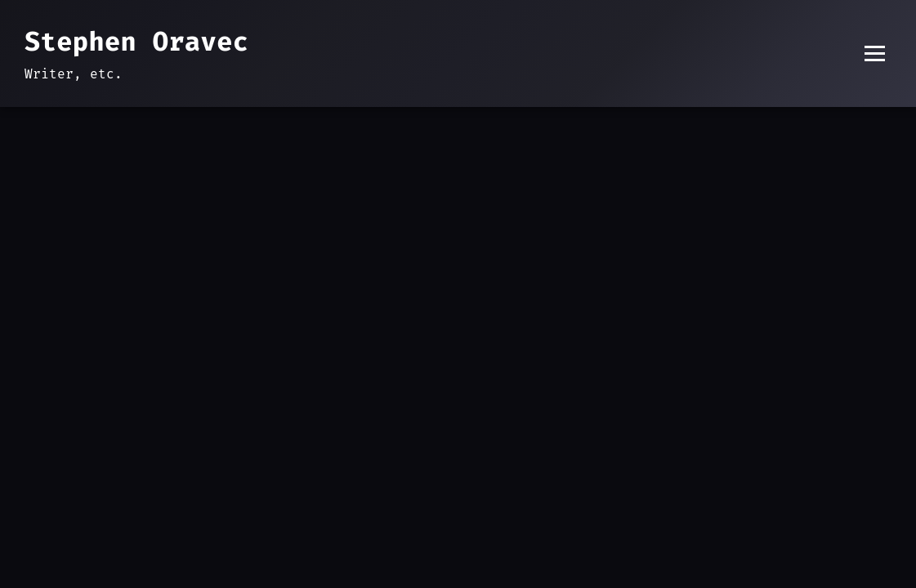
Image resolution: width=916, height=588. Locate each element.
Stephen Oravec (136, 42)
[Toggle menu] (875, 53)
